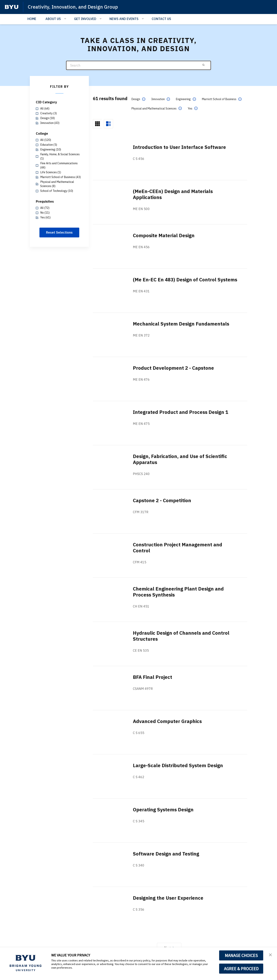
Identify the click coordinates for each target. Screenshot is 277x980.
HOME (32, 19)
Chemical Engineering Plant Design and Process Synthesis (178, 592)
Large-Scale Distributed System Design (178, 765)
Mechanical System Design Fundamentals (181, 324)
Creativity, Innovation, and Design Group (73, 7)
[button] (270, 954)
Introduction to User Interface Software (179, 147)
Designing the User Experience (168, 898)
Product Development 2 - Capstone (173, 368)
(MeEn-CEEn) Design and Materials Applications (173, 194)
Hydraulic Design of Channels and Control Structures (181, 636)
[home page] (12, 7)
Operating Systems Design (163, 810)
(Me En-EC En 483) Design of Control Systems (185, 280)
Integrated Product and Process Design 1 (181, 412)
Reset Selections (59, 232)
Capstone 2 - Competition (162, 500)
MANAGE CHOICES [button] (241, 955)
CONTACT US (161, 19)
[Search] (138, 65)
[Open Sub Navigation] (66, 19)
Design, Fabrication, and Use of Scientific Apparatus (180, 459)
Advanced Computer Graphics (167, 721)
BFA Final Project (153, 677)
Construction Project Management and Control (178, 548)
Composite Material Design (164, 235)
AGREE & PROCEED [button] (241, 969)
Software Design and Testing (166, 854)
